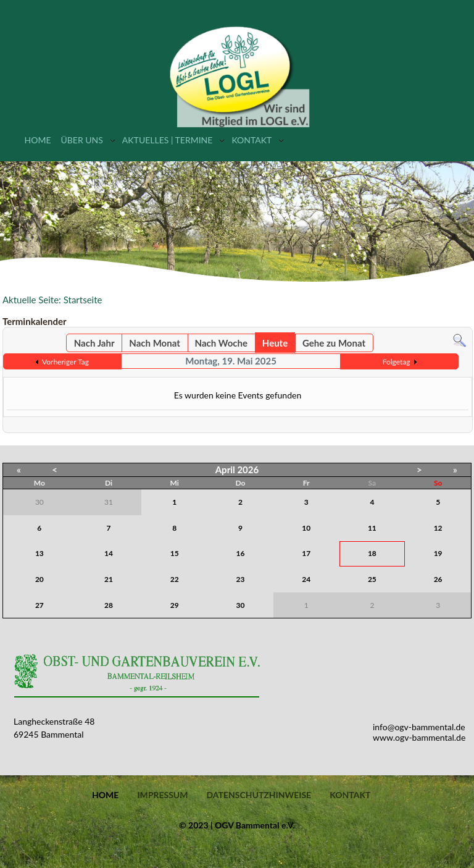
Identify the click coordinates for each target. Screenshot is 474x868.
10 (306, 528)
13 (39, 553)
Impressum (162, 795)
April (225, 470)
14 (109, 553)
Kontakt (252, 140)
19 (438, 553)
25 (372, 579)
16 (241, 553)
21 (109, 579)
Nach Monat (154, 343)
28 (109, 605)
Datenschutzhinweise (259, 795)
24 (306, 579)
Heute (275, 343)
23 (241, 579)
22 (175, 579)
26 (438, 579)
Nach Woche (221, 343)
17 (306, 553)
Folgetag (397, 362)
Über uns (81, 140)
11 (372, 528)
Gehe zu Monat (334, 343)
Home (38, 140)
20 (39, 579)
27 (39, 605)
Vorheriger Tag (65, 362)
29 (175, 605)
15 (175, 553)
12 (438, 528)
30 (241, 605)
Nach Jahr (94, 343)
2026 (248, 470)
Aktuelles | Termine (168, 140)
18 (372, 553)
